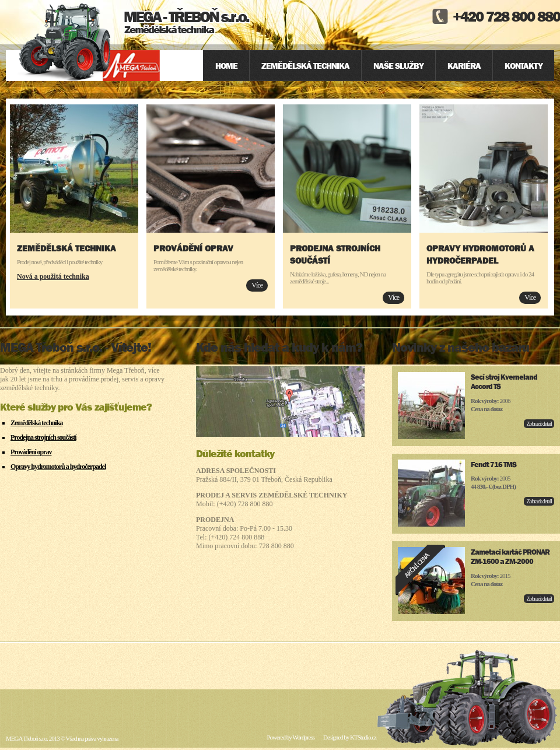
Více (257, 285)
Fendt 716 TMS (494, 465)
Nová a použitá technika (53, 276)
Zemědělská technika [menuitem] (305, 66)
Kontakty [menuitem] (524, 66)
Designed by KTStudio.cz (350, 737)
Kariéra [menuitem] (464, 66)
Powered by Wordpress (290, 737)
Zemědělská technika (66, 248)
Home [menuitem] (226, 66)
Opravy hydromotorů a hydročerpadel (58, 467)
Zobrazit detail (539, 424)
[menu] (379, 66)
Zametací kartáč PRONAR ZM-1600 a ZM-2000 (510, 557)
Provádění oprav (193, 248)
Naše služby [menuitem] (398, 66)
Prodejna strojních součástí (43, 437)
